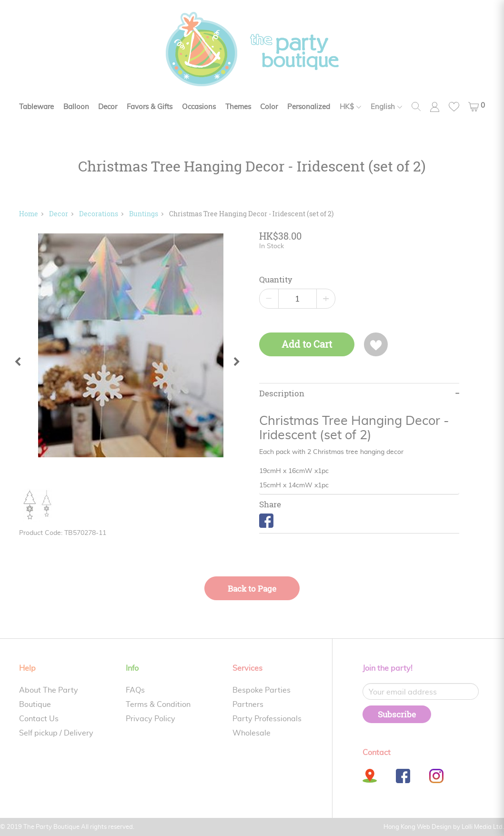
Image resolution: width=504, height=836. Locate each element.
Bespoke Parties (262, 690)
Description (282, 393)
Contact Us (39, 719)
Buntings (144, 214)
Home (29, 214)
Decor (108, 107)
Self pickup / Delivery (56, 733)
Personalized (309, 107)
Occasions (199, 107)
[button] (477, 107)
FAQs (135, 690)
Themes (238, 107)
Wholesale (252, 733)
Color (269, 107)
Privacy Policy (151, 719)
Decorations (99, 214)
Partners (248, 705)
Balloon (76, 107)
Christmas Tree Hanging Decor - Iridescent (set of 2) (251, 214)
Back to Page (252, 589)
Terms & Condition (158, 705)
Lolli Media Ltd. (483, 827)
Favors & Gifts (150, 107)
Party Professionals (267, 719)
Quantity (276, 280)
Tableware (36, 107)
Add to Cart (307, 344)
